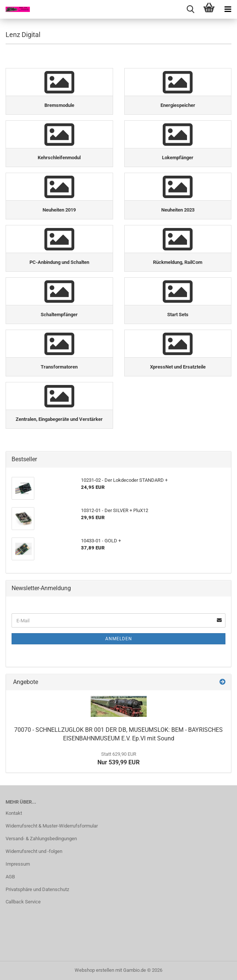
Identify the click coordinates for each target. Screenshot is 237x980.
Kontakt (14, 813)
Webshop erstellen (94, 970)
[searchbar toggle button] (190, 9)
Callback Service (23, 902)
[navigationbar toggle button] (228, 9)
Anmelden (119, 639)
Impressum (18, 864)
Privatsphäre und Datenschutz (37, 889)
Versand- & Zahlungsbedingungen (41, 839)
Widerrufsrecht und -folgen (34, 851)
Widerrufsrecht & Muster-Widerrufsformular (52, 826)
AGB (10, 877)
